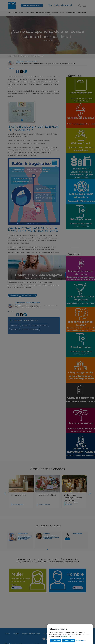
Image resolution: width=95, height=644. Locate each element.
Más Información (66, 636)
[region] (70, 634)
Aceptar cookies (56, 641)
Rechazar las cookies (68, 641)
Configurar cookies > (80, 641)
